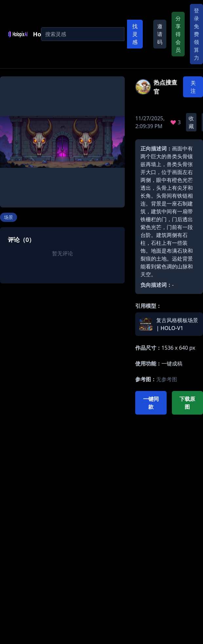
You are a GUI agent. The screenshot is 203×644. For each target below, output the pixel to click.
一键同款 (151, 403)
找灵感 (135, 34)
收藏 (191, 122)
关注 (193, 87)
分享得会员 (178, 34)
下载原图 (187, 403)
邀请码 (160, 34)
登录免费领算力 (196, 34)
